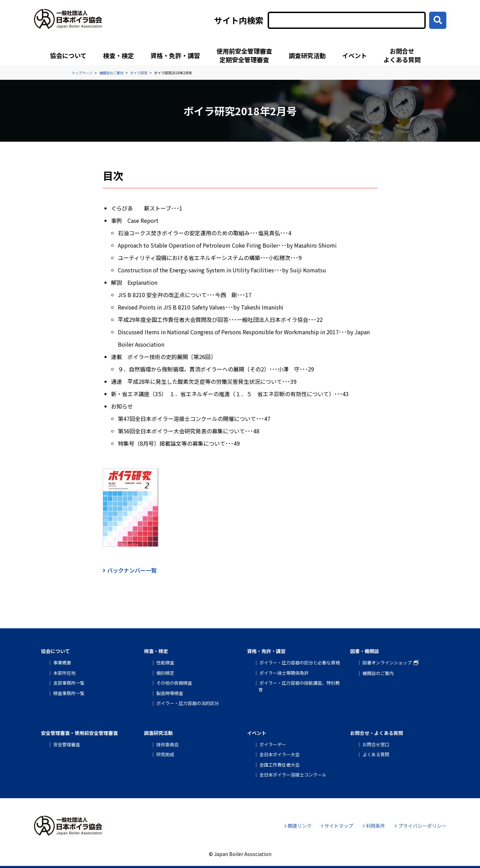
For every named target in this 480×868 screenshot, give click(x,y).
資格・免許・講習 (175, 55)
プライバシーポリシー (420, 826)
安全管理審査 (67, 744)
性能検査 (165, 663)
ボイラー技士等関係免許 (284, 673)
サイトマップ (337, 826)
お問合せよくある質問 (402, 55)
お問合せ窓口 (376, 744)
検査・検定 (119, 55)
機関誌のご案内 (378, 673)
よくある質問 (376, 754)
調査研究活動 (307, 55)
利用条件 (374, 826)
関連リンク (298, 826)
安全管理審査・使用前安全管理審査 (79, 733)
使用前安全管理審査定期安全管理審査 (244, 55)
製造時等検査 (170, 693)
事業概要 (62, 663)
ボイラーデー (273, 744)
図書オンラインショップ (387, 663)
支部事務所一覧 (69, 683)
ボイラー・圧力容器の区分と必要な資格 (300, 663)
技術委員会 (168, 744)
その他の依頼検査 (174, 683)
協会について (68, 55)
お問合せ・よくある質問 (377, 733)
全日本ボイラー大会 (280, 754)
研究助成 (165, 754)
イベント (355, 55)
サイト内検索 (239, 20)
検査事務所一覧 (69, 693)
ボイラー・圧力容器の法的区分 (188, 703)
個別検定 (165, 673)
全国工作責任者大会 (280, 765)
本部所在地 (64, 673)
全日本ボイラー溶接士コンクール (293, 775)
